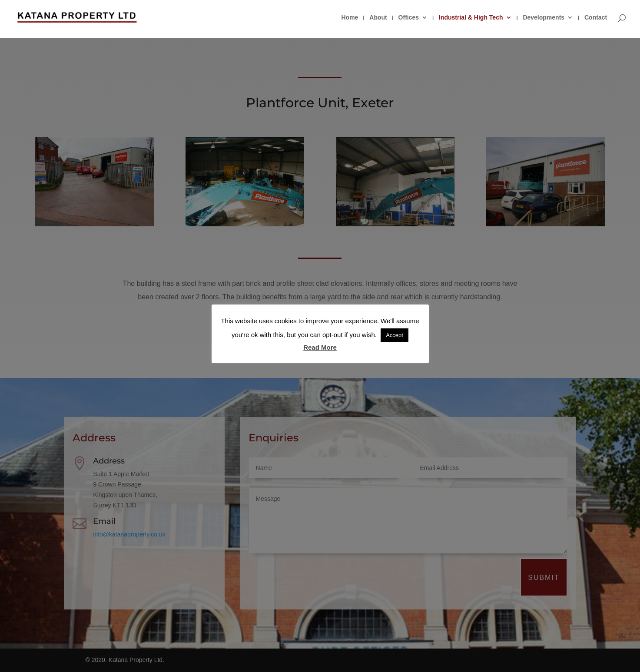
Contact (596, 18)
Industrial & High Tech (471, 18)
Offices (409, 18)
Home (350, 18)
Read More (320, 347)
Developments (544, 18)
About (378, 18)
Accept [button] (395, 335)
